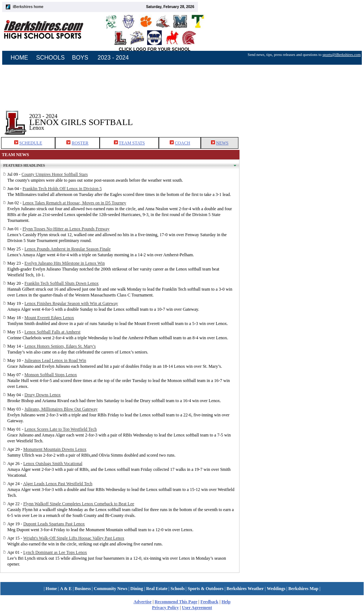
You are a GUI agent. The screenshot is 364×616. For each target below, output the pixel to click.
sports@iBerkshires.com (342, 55)
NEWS (222, 143)
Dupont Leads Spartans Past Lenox (54, 524)
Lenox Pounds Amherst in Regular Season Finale (68, 249)
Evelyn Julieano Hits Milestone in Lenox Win (65, 263)
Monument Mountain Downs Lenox (55, 449)
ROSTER (80, 143)
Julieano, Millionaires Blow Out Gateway (61, 409)
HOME (19, 58)
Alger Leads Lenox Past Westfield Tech (58, 484)
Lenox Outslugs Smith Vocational (53, 464)
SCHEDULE (31, 143)
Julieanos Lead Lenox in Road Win (55, 360)
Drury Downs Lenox (43, 395)
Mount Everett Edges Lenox (49, 318)
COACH (183, 143)
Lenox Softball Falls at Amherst (52, 332)
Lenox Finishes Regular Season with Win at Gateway (71, 303)
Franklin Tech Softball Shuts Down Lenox (62, 283)
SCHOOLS (50, 58)
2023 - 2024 (113, 58)
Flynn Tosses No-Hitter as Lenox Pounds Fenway (66, 229)
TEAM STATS (132, 143)
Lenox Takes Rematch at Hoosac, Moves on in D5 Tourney (74, 203)
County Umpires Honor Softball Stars (55, 174)
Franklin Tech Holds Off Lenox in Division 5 (62, 189)
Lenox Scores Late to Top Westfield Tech (61, 429)
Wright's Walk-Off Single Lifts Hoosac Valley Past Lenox (74, 538)
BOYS (80, 58)
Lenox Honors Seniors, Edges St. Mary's (60, 346)
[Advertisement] (302, 117)
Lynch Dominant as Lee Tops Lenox (55, 552)
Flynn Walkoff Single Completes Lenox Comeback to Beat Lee (79, 504)
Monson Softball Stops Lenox (51, 375)
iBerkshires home (28, 7)
